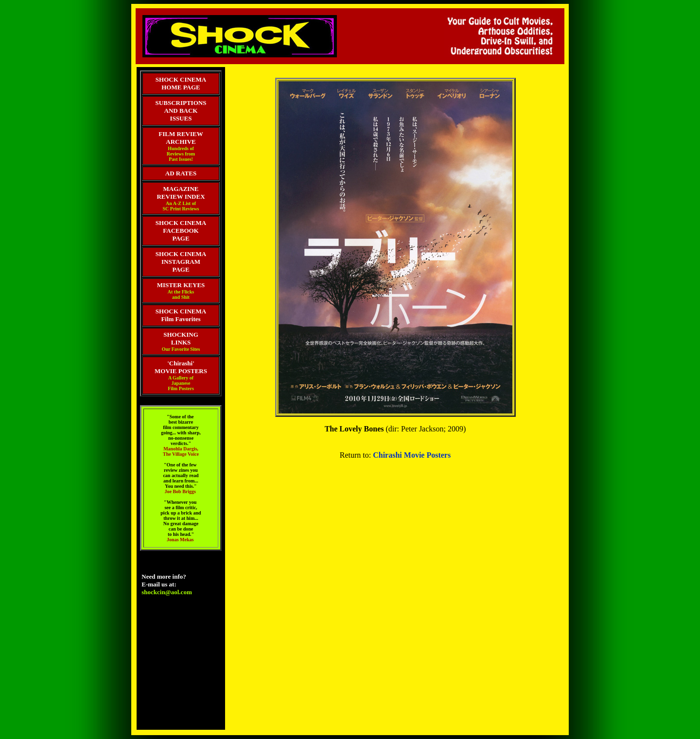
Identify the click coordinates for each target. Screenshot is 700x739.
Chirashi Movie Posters (412, 455)
